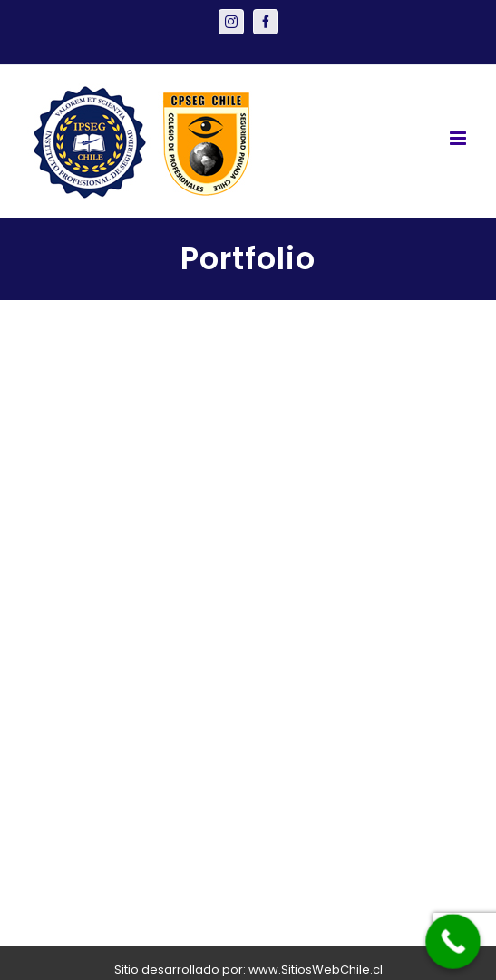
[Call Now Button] (453, 941)
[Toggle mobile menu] (459, 138)
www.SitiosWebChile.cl (316, 970)
